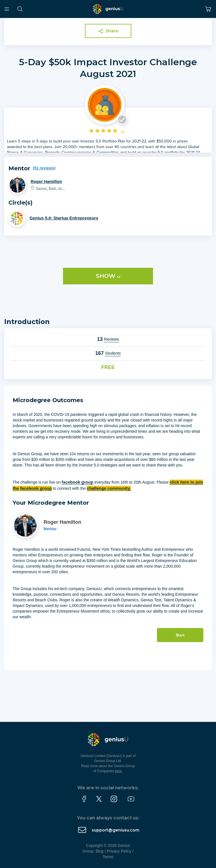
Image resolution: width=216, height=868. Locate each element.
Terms (108, 857)
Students (113, 353)
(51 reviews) (44, 168)
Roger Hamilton (46, 181)
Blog (100, 851)
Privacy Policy (119, 851)
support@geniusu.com (115, 830)
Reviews (112, 339)
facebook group (77, 482)
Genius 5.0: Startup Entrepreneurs (64, 218)
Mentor (50, 529)
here (118, 771)
